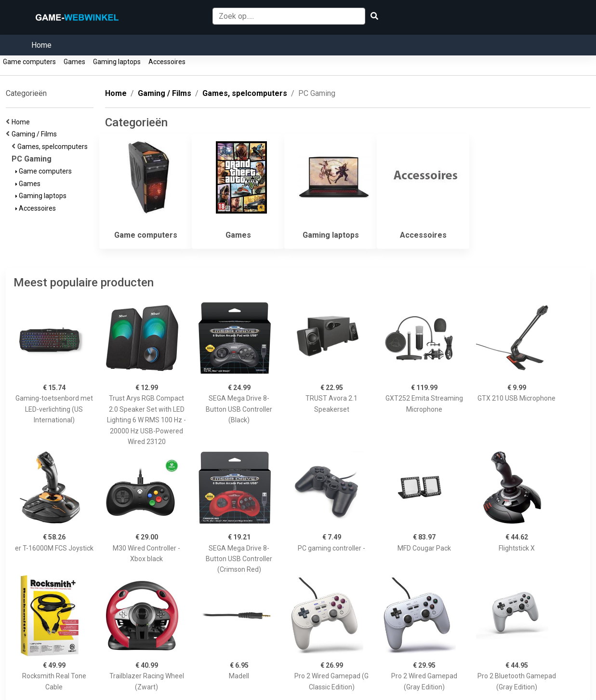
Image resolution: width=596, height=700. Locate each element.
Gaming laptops (117, 62)
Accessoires (167, 62)
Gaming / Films (36, 134)
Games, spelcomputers (54, 147)
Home (41, 45)
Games (74, 62)
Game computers (29, 62)
